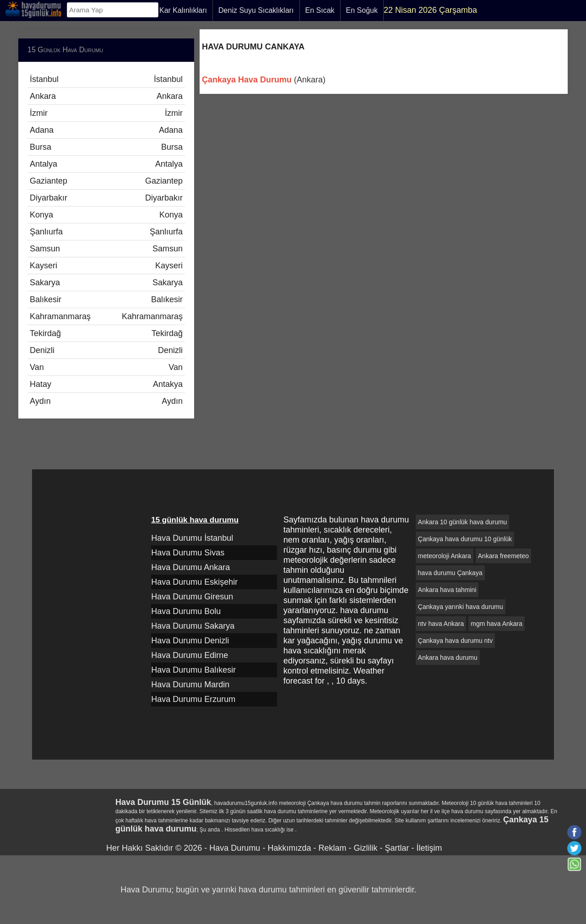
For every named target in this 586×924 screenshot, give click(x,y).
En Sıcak (320, 10)
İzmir (106, 113)
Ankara (106, 96)
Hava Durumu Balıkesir (193, 670)
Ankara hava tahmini (447, 590)
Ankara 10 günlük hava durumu (463, 522)
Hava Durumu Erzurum (193, 699)
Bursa (106, 147)
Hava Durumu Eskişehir (194, 582)
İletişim (429, 848)
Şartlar (397, 848)
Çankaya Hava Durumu (247, 80)
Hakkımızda (289, 848)
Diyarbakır (106, 198)
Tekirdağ (106, 333)
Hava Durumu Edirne (190, 655)
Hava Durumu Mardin (190, 685)
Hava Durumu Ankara (190, 567)
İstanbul (106, 79)
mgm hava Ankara (496, 624)
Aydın (106, 401)
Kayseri (106, 266)
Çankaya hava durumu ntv (455, 641)
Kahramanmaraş (106, 316)
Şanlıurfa (106, 232)
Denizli (106, 350)
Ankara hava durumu (448, 658)
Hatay (106, 384)
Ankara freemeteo (503, 556)
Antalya (106, 164)
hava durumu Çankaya (450, 573)
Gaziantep (106, 181)
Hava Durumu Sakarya (193, 626)
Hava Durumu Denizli (190, 641)
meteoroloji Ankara (445, 556)
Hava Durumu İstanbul (192, 538)
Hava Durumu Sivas (188, 553)
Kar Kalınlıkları (183, 10)
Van (106, 367)
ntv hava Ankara (441, 624)
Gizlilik (365, 848)
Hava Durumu (235, 848)
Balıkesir (106, 299)
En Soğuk (362, 10)
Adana (106, 130)
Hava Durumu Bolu (186, 611)
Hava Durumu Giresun (192, 597)
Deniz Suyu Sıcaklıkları (256, 10)
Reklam (332, 848)
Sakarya (106, 283)
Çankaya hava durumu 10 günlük (465, 539)
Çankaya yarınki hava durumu (461, 607)
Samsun (106, 249)
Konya (106, 215)
